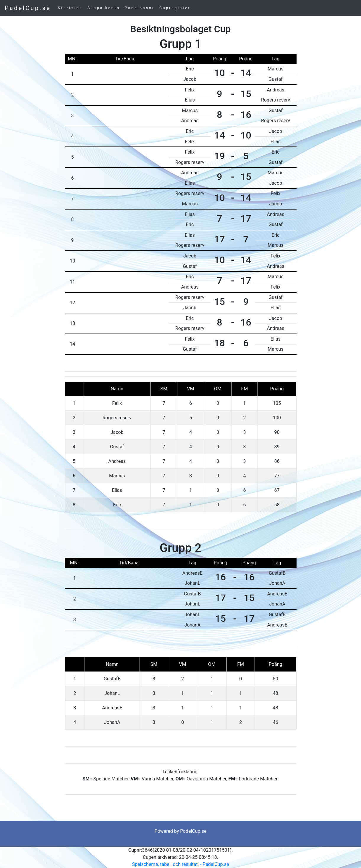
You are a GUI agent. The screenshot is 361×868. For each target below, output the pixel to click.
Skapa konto (104, 8)
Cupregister (175, 8)
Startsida (70, 8)
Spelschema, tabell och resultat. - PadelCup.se (181, 864)
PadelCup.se (28, 8)
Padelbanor (140, 8)
